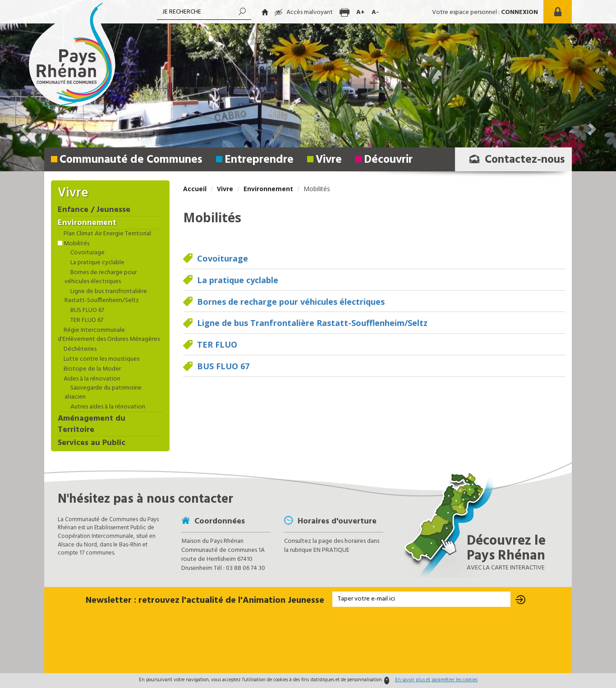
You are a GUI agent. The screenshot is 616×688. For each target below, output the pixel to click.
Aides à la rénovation (91, 379)
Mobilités (76, 244)
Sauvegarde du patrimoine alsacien (103, 393)
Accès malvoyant (304, 12)
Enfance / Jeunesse (94, 210)
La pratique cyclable (238, 280)
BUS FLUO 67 (223, 366)
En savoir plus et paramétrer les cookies (436, 680)
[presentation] (308, 641)
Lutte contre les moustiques (101, 359)
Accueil (195, 189)
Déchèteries (79, 349)
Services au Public (92, 443)
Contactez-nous (515, 160)
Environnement (268, 189)
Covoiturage (223, 258)
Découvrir (388, 160)
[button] (25, 86)
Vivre (329, 160)
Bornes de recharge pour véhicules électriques (291, 302)
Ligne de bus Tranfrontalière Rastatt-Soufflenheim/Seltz (312, 323)
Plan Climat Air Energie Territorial (107, 234)
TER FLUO (217, 344)
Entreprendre (259, 160)
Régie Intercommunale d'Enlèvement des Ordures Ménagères (109, 335)
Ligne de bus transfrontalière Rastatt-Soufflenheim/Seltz (106, 296)
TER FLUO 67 (86, 321)
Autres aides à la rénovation (107, 407)
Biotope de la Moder (92, 369)
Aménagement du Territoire (92, 425)
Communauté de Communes (131, 160)
